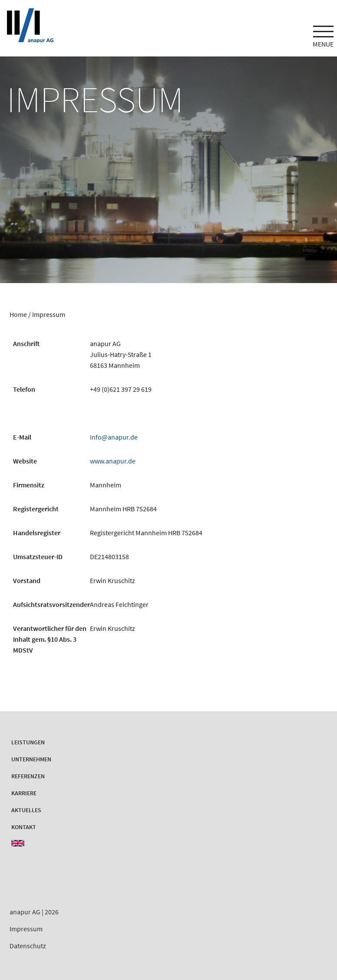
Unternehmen (31, 759)
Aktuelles (26, 810)
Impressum (26, 929)
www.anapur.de (113, 461)
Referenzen (28, 776)
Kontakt (24, 827)
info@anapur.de (114, 437)
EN (18, 843)
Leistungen (28, 742)
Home (18, 314)
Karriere (24, 793)
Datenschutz (28, 946)
